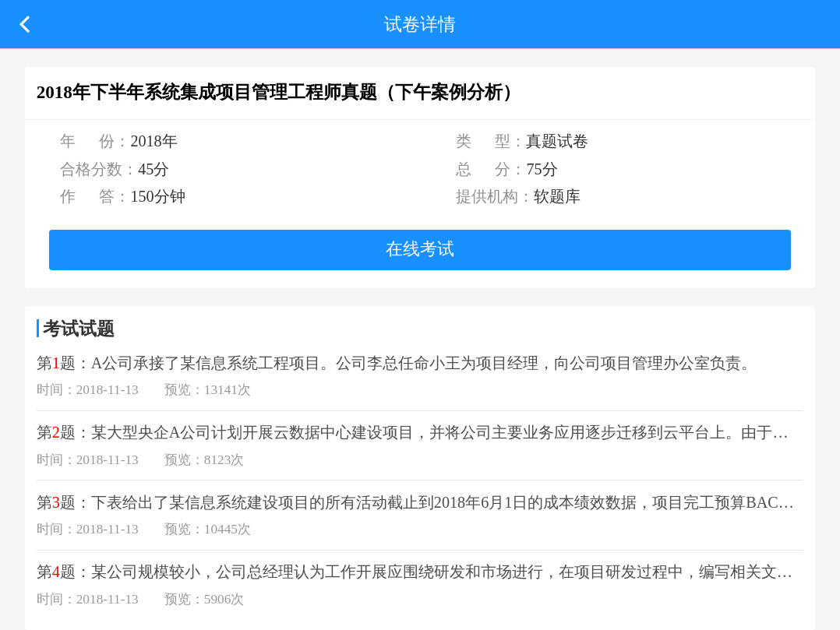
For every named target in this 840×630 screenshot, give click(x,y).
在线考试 (420, 249)
